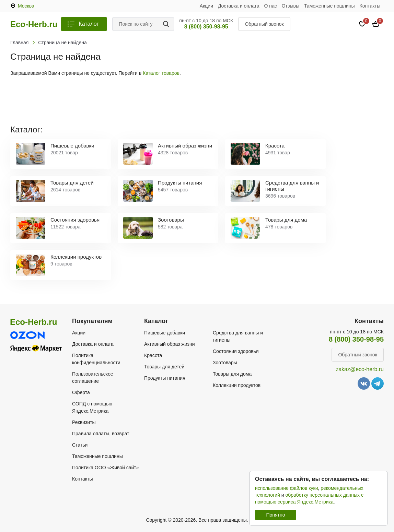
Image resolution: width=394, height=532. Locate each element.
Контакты (370, 6)
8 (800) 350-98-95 (206, 27)
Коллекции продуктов (237, 385)
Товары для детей (164, 367)
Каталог (89, 24)
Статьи (80, 445)
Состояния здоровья (236, 351)
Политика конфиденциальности (96, 359)
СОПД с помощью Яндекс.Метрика (92, 407)
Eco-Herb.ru (34, 24)
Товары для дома (232, 374)
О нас (271, 6)
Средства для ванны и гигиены (238, 336)
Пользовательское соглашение (93, 377)
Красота (153, 355)
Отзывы (291, 6)
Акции (206, 6)
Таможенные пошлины (329, 6)
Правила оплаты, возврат (101, 434)
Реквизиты (84, 422)
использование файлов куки (286, 488)
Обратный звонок (264, 24)
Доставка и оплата (239, 6)
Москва (26, 6)
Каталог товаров (161, 73)
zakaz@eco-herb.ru (360, 369)
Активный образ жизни (169, 344)
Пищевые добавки (165, 333)
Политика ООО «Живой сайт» (106, 468)
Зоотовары (225, 363)
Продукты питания (165, 378)
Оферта (81, 392)
